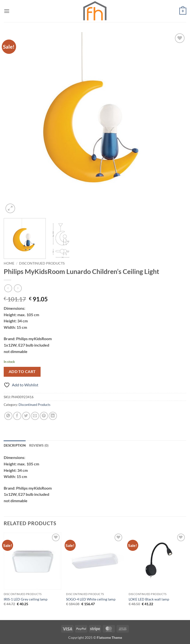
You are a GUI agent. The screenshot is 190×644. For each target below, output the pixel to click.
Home (9, 263)
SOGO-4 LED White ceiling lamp (91, 599)
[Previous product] (18, 288)
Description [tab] (15, 445)
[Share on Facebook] (17, 416)
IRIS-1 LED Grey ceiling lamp (26, 599)
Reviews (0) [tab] (39, 445)
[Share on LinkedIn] (53, 416)
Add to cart (22, 372)
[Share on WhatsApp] (8, 416)
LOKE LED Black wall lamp (149, 599)
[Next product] (8, 288)
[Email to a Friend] (35, 416)
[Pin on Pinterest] (44, 416)
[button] (7, 11)
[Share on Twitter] (26, 416)
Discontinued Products (42, 263)
